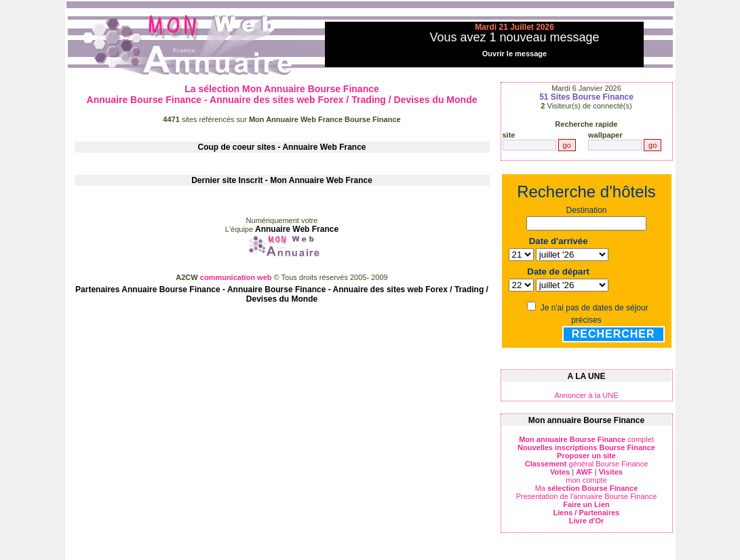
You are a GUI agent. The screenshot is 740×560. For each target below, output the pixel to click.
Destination (586, 210)
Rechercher (614, 334)
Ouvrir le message (514, 54)
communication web (237, 277)
